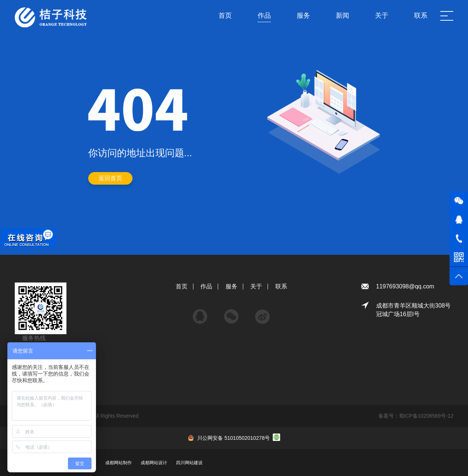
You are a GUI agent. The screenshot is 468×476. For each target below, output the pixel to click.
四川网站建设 (189, 463)
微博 (262, 313)
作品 (206, 286)
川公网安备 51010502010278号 (233, 438)
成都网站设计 (154, 463)
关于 (256, 286)
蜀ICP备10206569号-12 (426, 416)
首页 (182, 286)
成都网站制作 (118, 463)
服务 (231, 286)
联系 (281, 286)
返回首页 (110, 178)
